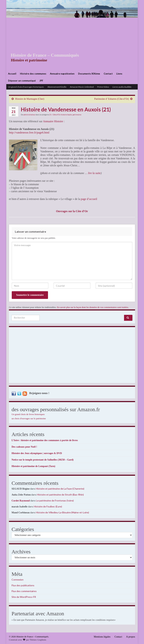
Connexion (18, 580)
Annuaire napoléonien (62, 74)
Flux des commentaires (24, 591)
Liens (119, 74)
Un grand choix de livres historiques (28, 414)
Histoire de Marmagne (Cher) (30, 99)
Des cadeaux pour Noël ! (24, 447)
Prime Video (103, 87)
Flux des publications (23, 585)
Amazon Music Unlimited (82, 87)
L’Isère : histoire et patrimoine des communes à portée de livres (45, 440)
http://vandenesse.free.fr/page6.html (29, 132)
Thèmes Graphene (38, 640)
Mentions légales (102, 637)
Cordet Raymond (21, 501)
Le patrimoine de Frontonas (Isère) (55, 500)
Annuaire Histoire (53, 121)
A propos (131, 637)
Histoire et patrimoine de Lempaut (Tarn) (33, 466)
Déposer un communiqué (22, 81)
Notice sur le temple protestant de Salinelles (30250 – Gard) (43, 460)
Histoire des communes (33, 74)
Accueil (12, 74)
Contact (108, 74)
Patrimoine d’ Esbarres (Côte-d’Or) (112, 99)
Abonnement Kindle (57, 87)
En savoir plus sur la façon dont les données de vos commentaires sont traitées (93, 307)
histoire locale (66, 115)
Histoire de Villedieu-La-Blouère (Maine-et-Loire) (62, 512)
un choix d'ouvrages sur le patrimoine (29, 418)
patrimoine (77, 115)
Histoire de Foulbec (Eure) (48, 506)
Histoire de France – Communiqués (42, 55)
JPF (41, 81)
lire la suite (94, 173)
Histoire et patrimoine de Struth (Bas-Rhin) (60, 495)
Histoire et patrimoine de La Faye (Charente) (60, 489)
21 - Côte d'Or (55, 115)
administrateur (30, 115)
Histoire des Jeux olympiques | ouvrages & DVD (37, 453)
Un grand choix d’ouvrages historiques (26, 87)
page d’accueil (89, 199)
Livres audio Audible (122, 87)
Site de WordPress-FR (24, 597)
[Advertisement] (72, 44)
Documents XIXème (89, 74)
